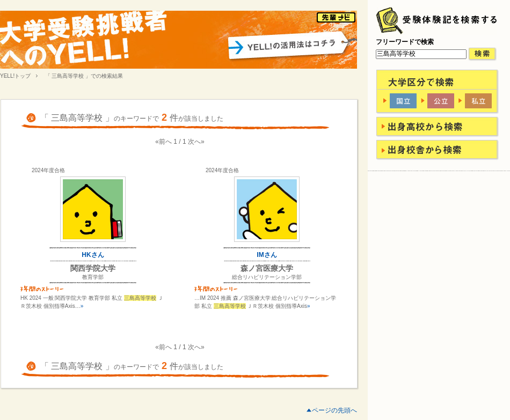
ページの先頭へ (334, 410)
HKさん (93, 255)
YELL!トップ (15, 76)
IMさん (267, 255)
